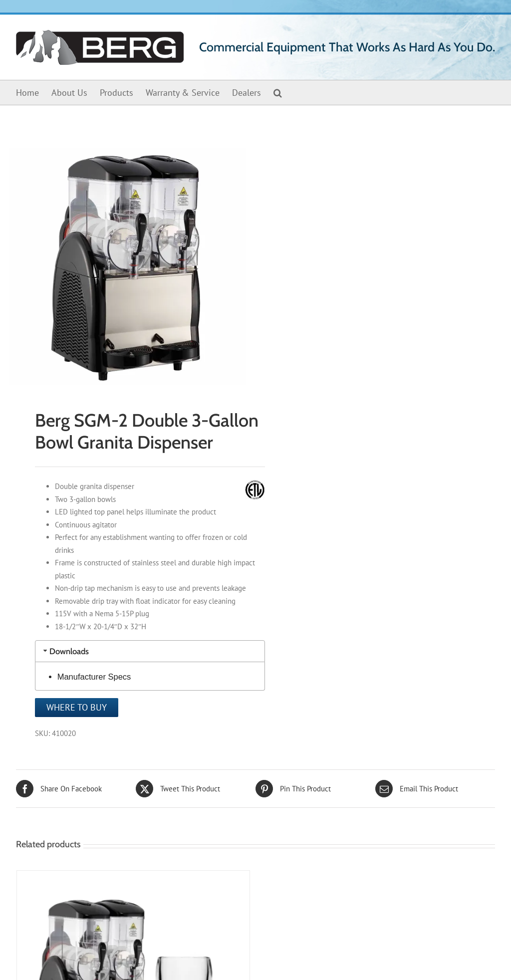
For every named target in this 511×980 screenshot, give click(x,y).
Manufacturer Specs (94, 677)
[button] (278, 93)
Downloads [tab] (65, 651)
